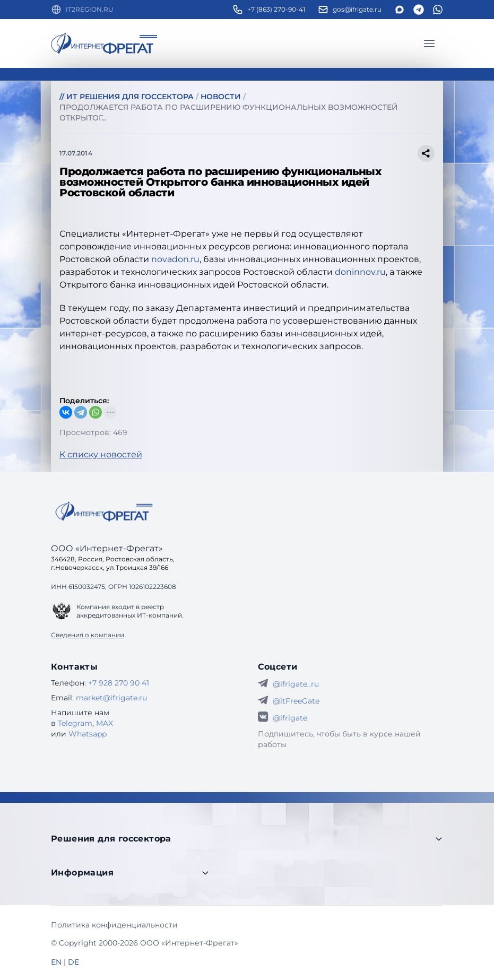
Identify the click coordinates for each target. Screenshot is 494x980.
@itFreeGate (296, 701)
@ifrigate (290, 718)
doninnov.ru (360, 272)
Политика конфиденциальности (114, 925)
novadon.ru (175, 259)
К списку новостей (101, 454)
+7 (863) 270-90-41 (276, 9)
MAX (105, 723)
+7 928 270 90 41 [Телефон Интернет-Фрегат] (119, 683)
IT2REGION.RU (90, 9)
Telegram (75, 723)
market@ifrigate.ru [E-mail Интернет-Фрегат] (111, 698)
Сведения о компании (88, 635)
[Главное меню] (429, 44)
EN (56, 962)
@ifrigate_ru (296, 684)
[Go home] (104, 511)
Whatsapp (88, 734)
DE (73, 962)
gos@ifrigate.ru (357, 9)
